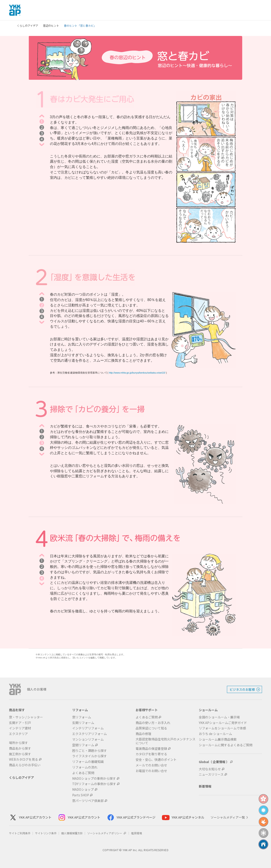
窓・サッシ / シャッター (26, 717)
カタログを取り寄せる (151, 754)
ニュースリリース (211, 774)
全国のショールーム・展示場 (219, 717)
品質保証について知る (151, 728)
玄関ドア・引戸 (20, 723)
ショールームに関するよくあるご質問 (226, 745)
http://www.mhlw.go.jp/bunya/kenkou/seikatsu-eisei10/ (137, 373)
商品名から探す (20, 748)
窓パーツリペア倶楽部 (88, 801)
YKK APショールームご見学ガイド (223, 723)
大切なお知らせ (210, 769)
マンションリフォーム (88, 739)
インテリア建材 (20, 728)
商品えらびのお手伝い (25, 765)
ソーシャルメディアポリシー (107, 833)
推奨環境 (137, 833)
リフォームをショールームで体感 (222, 728)
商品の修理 (143, 734)
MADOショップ (83, 789)
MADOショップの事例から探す (94, 778)
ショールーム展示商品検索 (218, 739)
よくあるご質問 (83, 773)
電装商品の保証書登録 (151, 749)
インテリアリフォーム (88, 728)
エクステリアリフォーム (90, 734)
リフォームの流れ (85, 767)
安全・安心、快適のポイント (156, 760)
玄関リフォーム (83, 723)
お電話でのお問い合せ (151, 771)
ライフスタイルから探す (90, 756)
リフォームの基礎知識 (88, 762)
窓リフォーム (82, 717)
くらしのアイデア (28, 25)
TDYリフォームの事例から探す (94, 784)
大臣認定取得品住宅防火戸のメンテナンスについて (166, 741)
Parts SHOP (81, 795)
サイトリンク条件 (46, 833)
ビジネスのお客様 (242, 689)
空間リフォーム (83, 745)
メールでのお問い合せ (151, 765)
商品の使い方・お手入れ (153, 723)
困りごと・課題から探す (90, 751)
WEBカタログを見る (24, 759)
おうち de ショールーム (215, 734)
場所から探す (18, 743)
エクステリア (18, 734)
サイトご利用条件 (20, 833)
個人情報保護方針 (72, 833)
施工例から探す (20, 754)
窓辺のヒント (51, 25)
